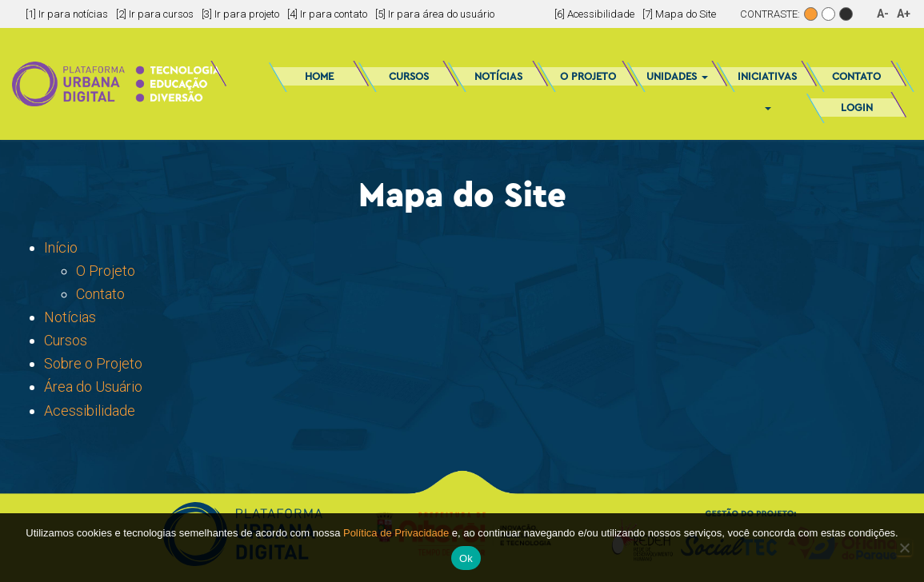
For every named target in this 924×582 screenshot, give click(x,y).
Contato (856, 76)
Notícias (498, 76)
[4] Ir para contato (327, 14)
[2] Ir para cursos (155, 14)
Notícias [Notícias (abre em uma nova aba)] (70, 317)
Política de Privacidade (396, 533)
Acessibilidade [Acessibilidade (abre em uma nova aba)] (90, 411)
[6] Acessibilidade (594, 14)
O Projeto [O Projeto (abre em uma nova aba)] (106, 271)
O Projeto (588, 76)
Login (857, 108)
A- (883, 14)
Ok (466, 558)
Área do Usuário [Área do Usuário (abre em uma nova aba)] (93, 387)
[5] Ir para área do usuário (435, 14)
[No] (904, 548)
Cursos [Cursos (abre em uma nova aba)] (66, 340)
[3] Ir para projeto (240, 14)
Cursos (409, 76)
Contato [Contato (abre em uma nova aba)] (100, 294)
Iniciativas (767, 82)
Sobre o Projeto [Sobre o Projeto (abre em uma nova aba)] (93, 363)
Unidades (677, 76)
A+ (904, 14)
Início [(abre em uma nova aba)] (61, 247)
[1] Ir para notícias (67, 14)
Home (319, 76)
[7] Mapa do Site (679, 14)
